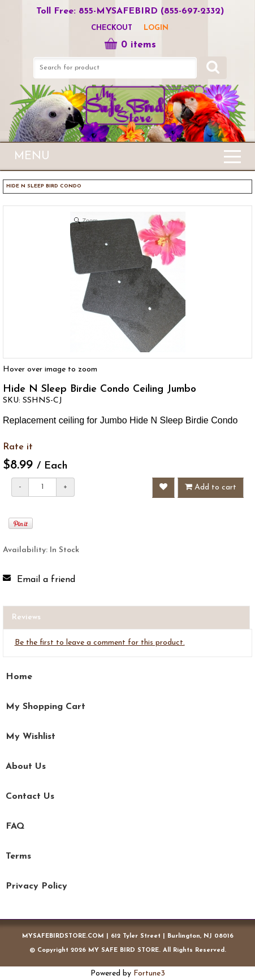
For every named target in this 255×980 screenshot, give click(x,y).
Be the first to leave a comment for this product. (100, 643)
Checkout (112, 28)
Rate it (18, 447)
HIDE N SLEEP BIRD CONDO (44, 186)
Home (19, 677)
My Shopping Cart (46, 707)
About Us (26, 767)
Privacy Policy (36, 886)
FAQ (15, 826)
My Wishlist (31, 737)
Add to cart (211, 487)
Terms (18, 856)
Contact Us (30, 797)
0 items (130, 45)
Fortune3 (149, 974)
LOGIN (156, 28)
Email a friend (46, 580)
